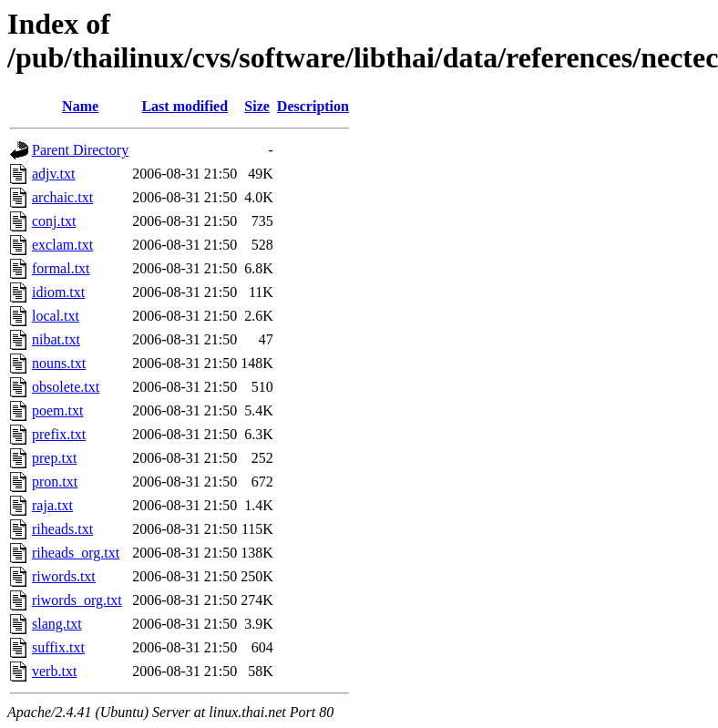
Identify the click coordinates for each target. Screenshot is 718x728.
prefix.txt (59, 434)
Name (80, 106)
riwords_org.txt (77, 600)
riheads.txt (62, 529)
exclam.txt (62, 245)
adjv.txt (53, 174)
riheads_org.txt (76, 553)
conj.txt (54, 221)
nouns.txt (59, 363)
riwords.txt (64, 576)
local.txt (56, 316)
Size (257, 106)
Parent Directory (80, 150)
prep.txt (54, 458)
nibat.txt (56, 339)
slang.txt (57, 624)
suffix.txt (58, 647)
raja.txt (52, 505)
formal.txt (61, 268)
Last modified (185, 106)
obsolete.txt (66, 387)
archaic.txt (62, 197)
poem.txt (57, 410)
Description (313, 106)
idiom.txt (58, 292)
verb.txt (54, 671)
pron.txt (55, 482)
